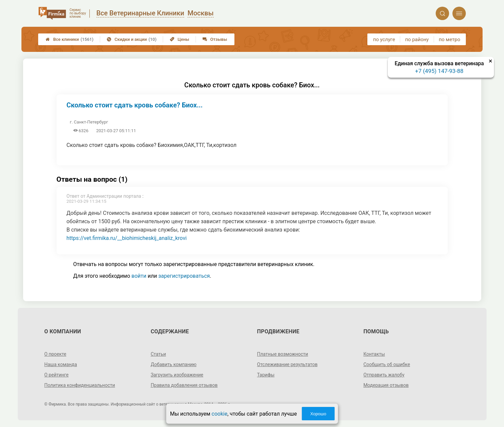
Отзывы (215, 39)
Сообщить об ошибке (387, 364)
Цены (179, 39)
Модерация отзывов (386, 385)
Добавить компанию (174, 364)
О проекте (55, 354)
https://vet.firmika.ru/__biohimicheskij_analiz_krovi (127, 238)
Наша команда (61, 364)
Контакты (374, 354)
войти (139, 276)
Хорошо (318, 414)
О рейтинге (56, 375)
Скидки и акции (132, 39)
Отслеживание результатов (287, 364)
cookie (220, 414)
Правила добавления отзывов (184, 385)
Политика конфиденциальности (80, 385)
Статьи (158, 354)
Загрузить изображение (177, 375)
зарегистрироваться (184, 276)
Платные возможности (283, 354)
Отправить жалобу (384, 375)
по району (417, 39)
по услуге (384, 39)
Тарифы (266, 375)
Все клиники (69, 39)
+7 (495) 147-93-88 (439, 71)
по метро (449, 39)
